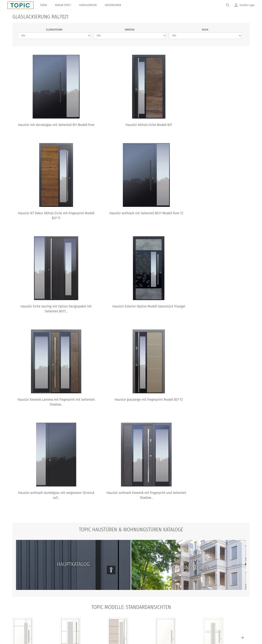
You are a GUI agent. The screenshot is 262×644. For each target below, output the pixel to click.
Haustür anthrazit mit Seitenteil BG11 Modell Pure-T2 (50, 220)
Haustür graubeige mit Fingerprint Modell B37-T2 (131, 311)
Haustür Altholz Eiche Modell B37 (131, 125)
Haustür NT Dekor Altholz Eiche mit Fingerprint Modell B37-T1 (212, 127)
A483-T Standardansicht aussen (213, 571)
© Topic (75, 616)
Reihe (205, 30)
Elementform (54, 30)
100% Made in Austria (159, 616)
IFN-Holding (184, 616)
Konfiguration (88, 5)
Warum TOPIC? (63, 5)
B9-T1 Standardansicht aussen (166, 571)
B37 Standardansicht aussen (118, 571)
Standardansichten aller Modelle (131, 585)
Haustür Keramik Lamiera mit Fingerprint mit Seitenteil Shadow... (50, 314)
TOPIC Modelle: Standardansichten (131, 512)
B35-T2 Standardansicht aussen (70, 571)
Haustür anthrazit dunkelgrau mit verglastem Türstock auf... (212, 314)
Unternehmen (113, 5)
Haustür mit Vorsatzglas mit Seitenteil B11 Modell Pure (50, 127)
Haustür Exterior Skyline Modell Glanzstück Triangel (212, 220)
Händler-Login (247, 5)
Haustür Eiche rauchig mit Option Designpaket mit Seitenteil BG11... (131, 220)
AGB (120, 616)
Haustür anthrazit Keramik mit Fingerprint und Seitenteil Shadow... (50, 407)
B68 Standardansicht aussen (23, 571)
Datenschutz (105, 616)
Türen (44, 5)
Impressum (134, 616)
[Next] (242, 543)
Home (88, 616)
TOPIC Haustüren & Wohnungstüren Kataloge (131, 435)
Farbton (130, 30)
